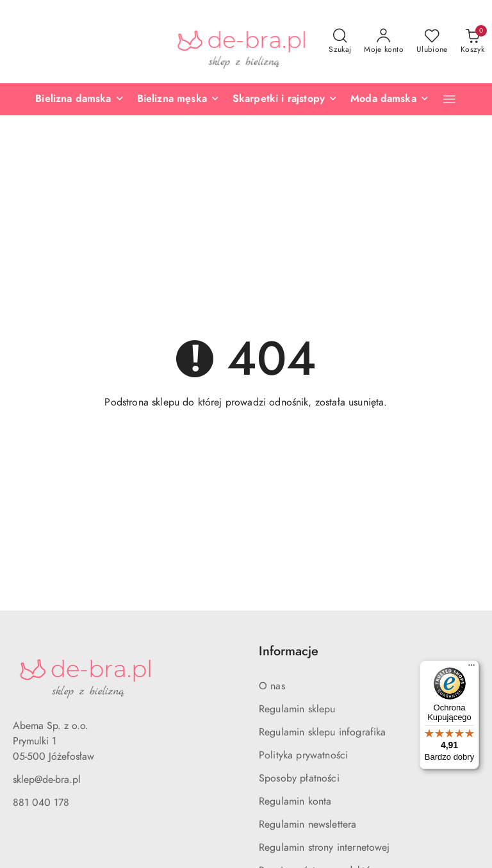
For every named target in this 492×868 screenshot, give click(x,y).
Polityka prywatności (303, 755)
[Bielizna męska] (178, 99)
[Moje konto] (384, 42)
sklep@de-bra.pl (47, 780)
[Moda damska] (390, 99)
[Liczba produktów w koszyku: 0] (472, 42)
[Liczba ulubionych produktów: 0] (432, 42)
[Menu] (471, 668)
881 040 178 (41, 803)
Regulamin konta (295, 801)
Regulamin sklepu (297, 709)
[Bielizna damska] (79, 99)
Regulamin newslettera (307, 824)
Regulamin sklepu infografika (322, 732)
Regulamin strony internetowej (324, 848)
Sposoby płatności (299, 778)
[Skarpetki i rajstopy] (285, 99)
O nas (272, 686)
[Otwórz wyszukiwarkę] (340, 42)
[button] (449, 99)
